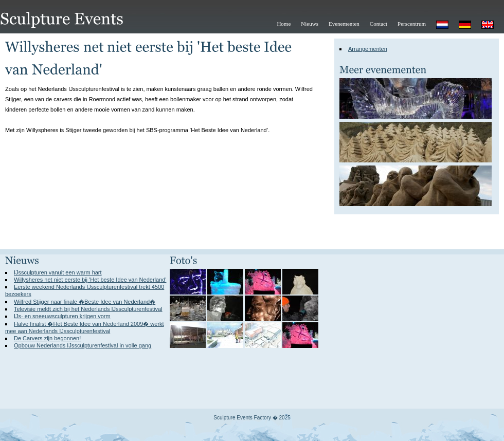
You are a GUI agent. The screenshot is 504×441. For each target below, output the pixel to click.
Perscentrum (412, 24)
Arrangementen (368, 49)
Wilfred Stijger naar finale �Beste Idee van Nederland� (85, 302)
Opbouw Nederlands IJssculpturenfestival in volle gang (83, 345)
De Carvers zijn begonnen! (47, 338)
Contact (379, 24)
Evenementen (344, 24)
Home (284, 24)
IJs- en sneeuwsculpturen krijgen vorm (62, 316)
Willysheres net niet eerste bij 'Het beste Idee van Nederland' (90, 280)
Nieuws (310, 24)
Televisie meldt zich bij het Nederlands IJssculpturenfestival (88, 309)
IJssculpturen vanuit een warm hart (58, 272)
